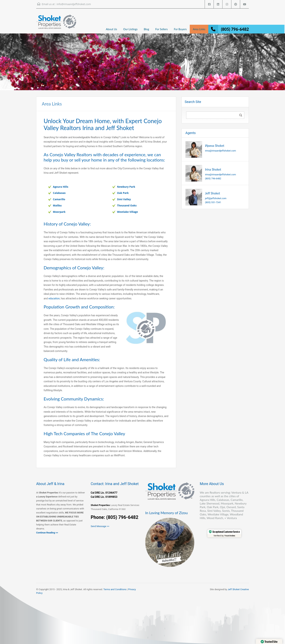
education (54, 298)
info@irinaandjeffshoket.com (74, 4)
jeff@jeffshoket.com (216, 198)
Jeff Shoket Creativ (238, 589)
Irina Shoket (213, 169)
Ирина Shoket (215, 146)
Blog (146, 29)
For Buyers (180, 29)
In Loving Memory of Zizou (166, 513)
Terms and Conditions (115, 589)
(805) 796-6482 (235, 29)
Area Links (199, 29)
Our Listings (130, 29)
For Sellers (161, 29)
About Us (111, 29)
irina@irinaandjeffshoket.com (220, 151)
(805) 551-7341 (213, 202)
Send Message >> (100, 526)
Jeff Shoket (213, 193)
